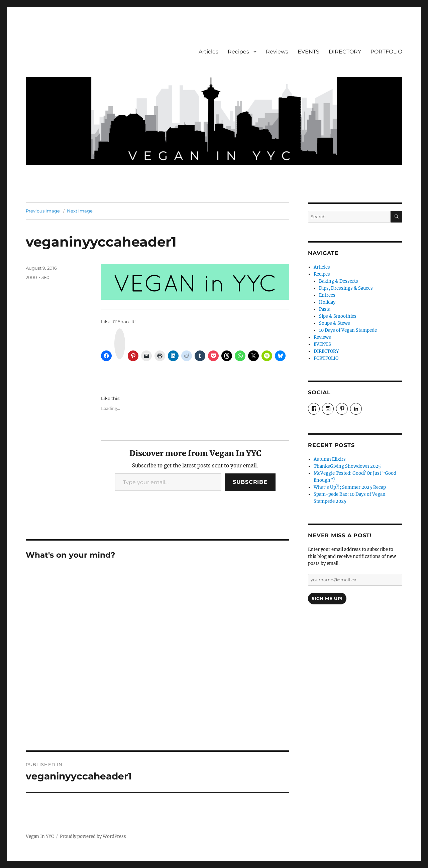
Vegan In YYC (40, 836)
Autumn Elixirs (330, 459)
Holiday (327, 302)
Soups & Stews (335, 323)
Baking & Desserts (339, 281)
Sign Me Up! (327, 598)
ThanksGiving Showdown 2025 (347, 466)
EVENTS (308, 52)
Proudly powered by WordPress (93, 836)
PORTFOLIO (386, 52)
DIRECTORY (345, 52)
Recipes (238, 52)
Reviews (277, 52)
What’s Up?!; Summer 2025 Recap (350, 487)
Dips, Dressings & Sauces (346, 288)
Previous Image (43, 211)
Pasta (325, 309)
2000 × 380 (38, 277)
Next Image (80, 211)
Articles (208, 52)
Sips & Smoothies (338, 316)
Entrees (327, 295)
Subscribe (250, 482)
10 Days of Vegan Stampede (348, 330)
